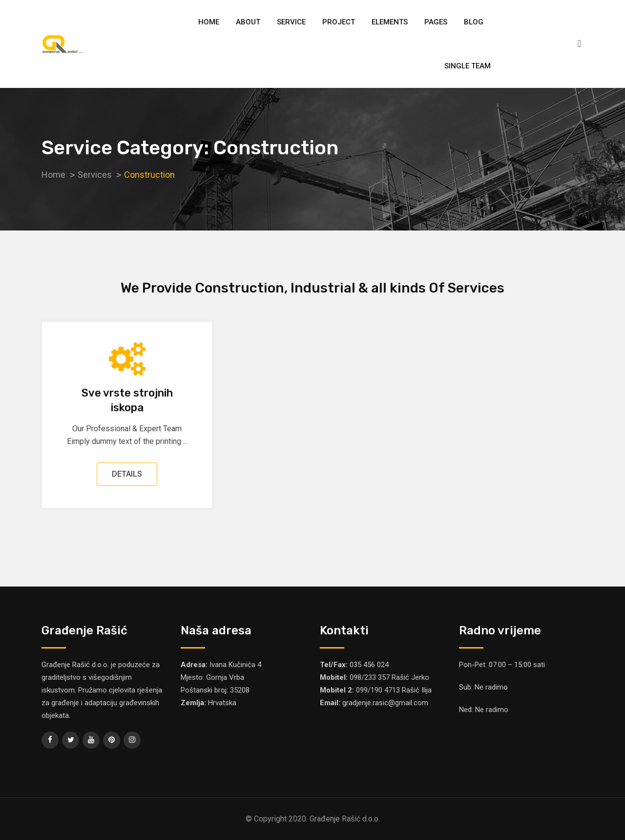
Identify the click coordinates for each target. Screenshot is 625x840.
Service (291, 22)
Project (339, 22)
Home (209, 22)
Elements (390, 22)
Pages (436, 22)
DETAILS (127, 474)
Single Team (468, 66)
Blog (474, 22)
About (248, 22)
